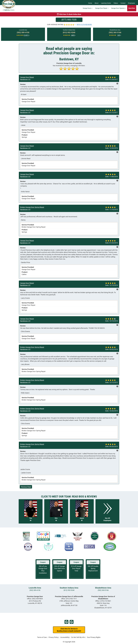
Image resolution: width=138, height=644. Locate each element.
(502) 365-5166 (103, 590)
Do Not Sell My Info (78, 637)
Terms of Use (42, 637)
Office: (35, 599)
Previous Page (26, 487)
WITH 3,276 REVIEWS (84, 25)
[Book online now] (69, 14)
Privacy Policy (53, 637)
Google (66, 622)
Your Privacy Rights (94, 637)
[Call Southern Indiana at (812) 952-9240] (69, 33)
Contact (123, 3)
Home (90, 3)
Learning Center (106, 3)
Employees (131, 3)
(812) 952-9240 (69, 590)
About (97, 3)
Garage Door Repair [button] (102, 9)
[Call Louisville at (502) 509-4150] (23, 33)
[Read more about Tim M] (31, 511)
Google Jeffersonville (72, 622)
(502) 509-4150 (35, 590)
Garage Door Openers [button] (119, 9)
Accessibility (65, 637)
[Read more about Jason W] (82, 511)
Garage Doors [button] (88, 9)
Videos (116, 3)
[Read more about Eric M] (56, 511)
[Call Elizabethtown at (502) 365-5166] (115, 33)
